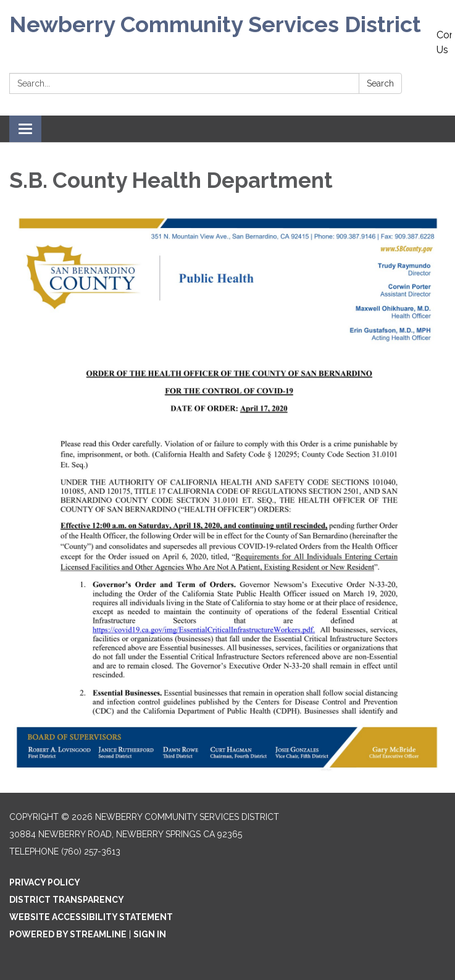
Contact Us (444, 42)
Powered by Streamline (68, 934)
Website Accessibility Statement (91, 917)
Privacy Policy (45, 882)
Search (380, 83)
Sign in (150, 934)
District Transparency (67, 900)
